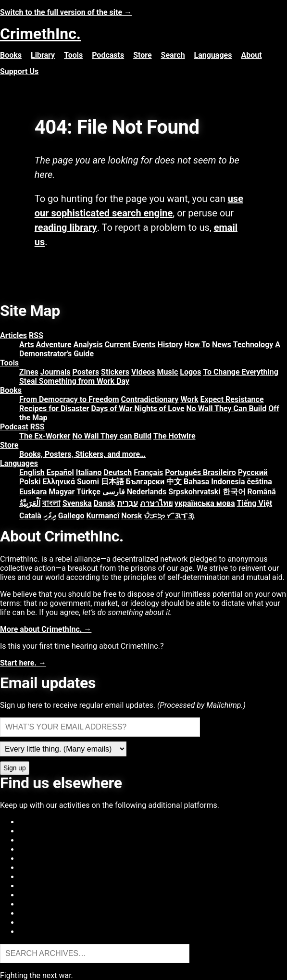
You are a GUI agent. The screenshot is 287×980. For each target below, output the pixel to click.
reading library (66, 227)
